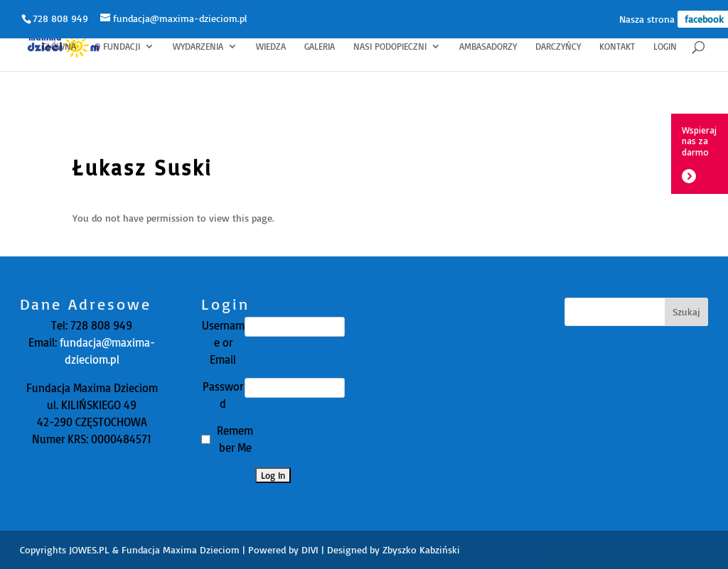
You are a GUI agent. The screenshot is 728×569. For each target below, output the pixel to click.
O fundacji (117, 47)
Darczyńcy (558, 47)
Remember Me (235, 439)
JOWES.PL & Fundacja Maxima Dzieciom (154, 549)
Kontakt (617, 47)
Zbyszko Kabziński (421, 549)
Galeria (320, 47)
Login (665, 47)
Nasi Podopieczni (390, 47)
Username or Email (223, 342)
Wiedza (271, 47)
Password (223, 395)
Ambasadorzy (488, 47)
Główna (59, 47)
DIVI (310, 549)
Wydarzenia (198, 47)
